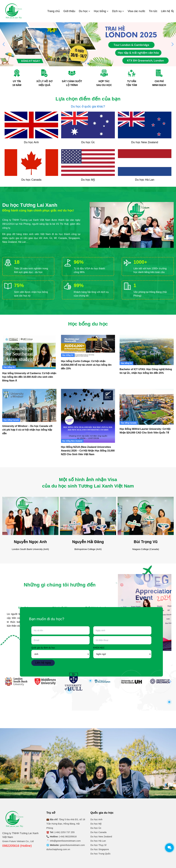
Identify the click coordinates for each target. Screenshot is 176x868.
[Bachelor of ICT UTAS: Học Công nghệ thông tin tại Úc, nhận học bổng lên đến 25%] (147, 350)
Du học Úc (96, 828)
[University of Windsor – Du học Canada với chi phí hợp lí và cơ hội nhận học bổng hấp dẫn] (29, 405)
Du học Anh (96, 819)
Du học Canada (99, 832)
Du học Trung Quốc (101, 854)
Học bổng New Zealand (72, 441)
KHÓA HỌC (99, 648)
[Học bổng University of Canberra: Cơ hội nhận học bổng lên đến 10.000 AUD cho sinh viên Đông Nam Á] (29, 352)
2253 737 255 (68, 832)
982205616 (71, 836)
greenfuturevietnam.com (72, 845)
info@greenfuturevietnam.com (65, 841)
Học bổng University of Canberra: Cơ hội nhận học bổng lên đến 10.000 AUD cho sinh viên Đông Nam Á (29, 377)
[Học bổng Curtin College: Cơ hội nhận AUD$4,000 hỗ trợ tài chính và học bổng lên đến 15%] (88, 346)
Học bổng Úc (9, 367)
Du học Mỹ (96, 824)
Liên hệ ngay (43, 663)
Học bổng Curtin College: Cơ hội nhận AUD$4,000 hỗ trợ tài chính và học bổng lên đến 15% (86, 365)
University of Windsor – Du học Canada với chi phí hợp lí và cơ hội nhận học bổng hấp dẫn (27, 430)
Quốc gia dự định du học (43, 648)
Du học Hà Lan (98, 841)
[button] (172, 44)
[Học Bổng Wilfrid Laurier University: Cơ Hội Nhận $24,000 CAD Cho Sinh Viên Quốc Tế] (147, 407)
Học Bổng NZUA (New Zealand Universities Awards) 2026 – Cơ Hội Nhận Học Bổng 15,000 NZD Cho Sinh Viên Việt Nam (88, 451)
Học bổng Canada (11, 420)
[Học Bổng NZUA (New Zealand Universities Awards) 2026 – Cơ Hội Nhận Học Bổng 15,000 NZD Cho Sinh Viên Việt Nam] (88, 416)
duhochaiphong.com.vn (58, 849)
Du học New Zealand (101, 836)
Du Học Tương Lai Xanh (147, 812)
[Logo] (14, 11)
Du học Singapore (100, 849)
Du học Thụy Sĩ (98, 845)
